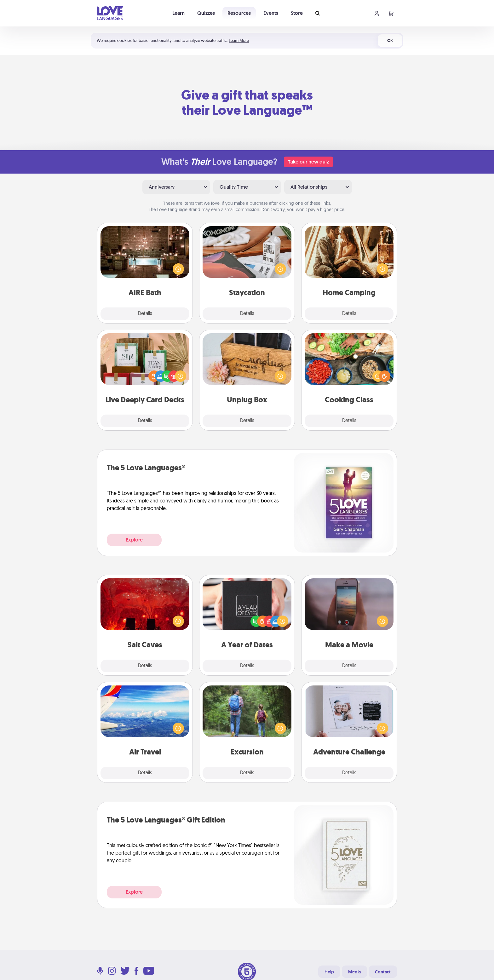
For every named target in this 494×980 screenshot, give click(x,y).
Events (271, 13)
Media (354, 972)
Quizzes (206, 13)
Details (145, 314)
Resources (239, 13)
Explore (134, 540)
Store (297, 13)
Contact (383, 972)
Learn (178, 13)
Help (329, 972)
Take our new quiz (308, 162)
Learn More (239, 40)
